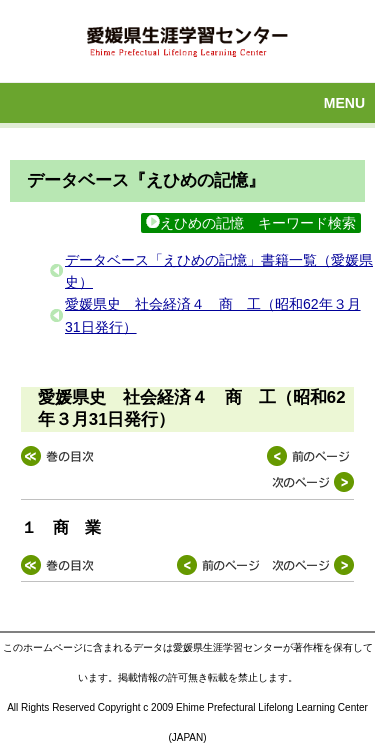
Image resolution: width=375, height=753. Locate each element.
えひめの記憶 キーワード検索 (251, 223)
